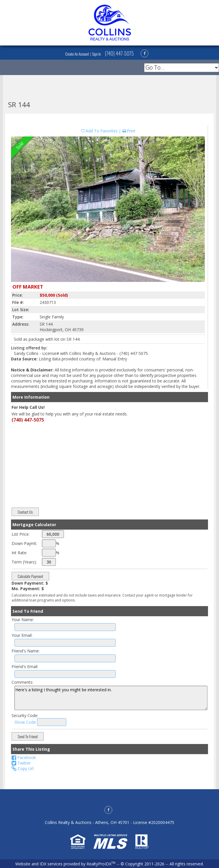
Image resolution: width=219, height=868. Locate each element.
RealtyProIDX (101, 864)
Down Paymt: (24, 543)
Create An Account (77, 54)
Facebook (24, 757)
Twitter (21, 763)
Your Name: (23, 620)
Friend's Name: (26, 651)
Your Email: (22, 635)
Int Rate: (19, 553)
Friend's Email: (25, 666)
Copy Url (23, 768)
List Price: (21, 534)
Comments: (22, 682)
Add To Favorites (99, 131)
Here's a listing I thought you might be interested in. (111, 698)
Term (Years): (24, 562)
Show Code (25, 722)
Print (129, 131)
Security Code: (25, 715)
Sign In (96, 54)
